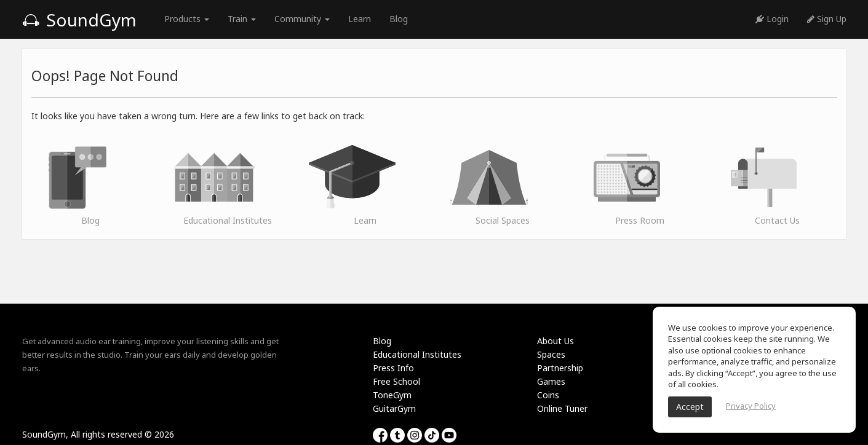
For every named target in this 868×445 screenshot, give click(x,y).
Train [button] (242, 19)
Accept (690, 407)
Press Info (393, 368)
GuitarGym (394, 408)
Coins (548, 395)
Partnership (560, 368)
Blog (399, 19)
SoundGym (79, 20)
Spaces (551, 354)
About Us (555, 341)
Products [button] (187, 19)
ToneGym (392, 395)
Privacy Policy (751, 406)
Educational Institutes (417, 354)
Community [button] (302, 19)
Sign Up (827, 19)
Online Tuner (562, 408)
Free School (396, 381)
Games (551, 381)
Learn (360, 19)
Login (772, 19)
